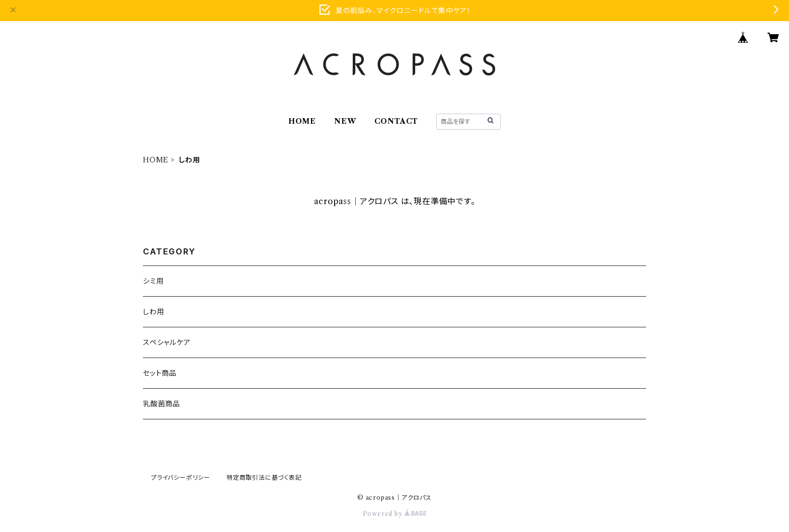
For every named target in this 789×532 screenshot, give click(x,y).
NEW (345, 121)
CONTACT (397, 121)
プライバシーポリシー (181, 477)
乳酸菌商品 (162, 404)
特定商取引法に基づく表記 (264, 477)
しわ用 (153, 312)
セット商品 (160, 373)
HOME (302, 121)
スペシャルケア (167, 342)
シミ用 (153, 281)
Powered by (395, 514)
